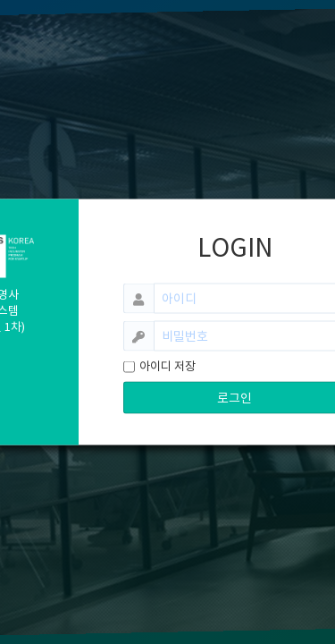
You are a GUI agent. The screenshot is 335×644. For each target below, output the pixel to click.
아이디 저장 (167, 366)
